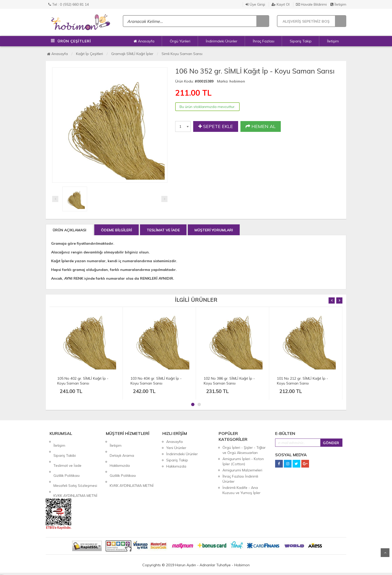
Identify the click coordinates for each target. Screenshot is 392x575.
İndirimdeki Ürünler (222, 41)
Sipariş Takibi (65, 448)
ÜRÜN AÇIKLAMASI (69, 230)
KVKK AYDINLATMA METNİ (75, 472)
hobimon (237, 81)
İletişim (338, 4)
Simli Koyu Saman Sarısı (182, 54)
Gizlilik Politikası (67, 460)
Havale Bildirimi (311, 4)
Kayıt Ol (281, 4)
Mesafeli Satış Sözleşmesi (75, 466)
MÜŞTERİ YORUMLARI (214, 230)
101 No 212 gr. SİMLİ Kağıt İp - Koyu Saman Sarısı (302, 381)
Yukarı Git (385, 553)
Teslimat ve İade (67, 454)
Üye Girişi (255, 4)
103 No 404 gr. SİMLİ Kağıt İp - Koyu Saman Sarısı (156, 381)
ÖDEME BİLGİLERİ (116, 230)
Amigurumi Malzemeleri (242, 470)
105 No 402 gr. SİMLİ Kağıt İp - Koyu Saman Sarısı (83, 381)
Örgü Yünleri (180, 41)
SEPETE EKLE (216, 126)
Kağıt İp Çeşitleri (90, 54)
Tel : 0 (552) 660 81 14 (69, 4)
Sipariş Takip (301, 41)
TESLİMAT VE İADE (163, 230)
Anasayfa (144, 41)
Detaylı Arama (122, 448)
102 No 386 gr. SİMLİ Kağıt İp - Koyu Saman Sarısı (229, 381)
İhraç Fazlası (264, 41)
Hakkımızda (120, 454)
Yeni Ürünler (176, 448)
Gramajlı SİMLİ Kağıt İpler (132, 54)
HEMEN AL (261, 126)
